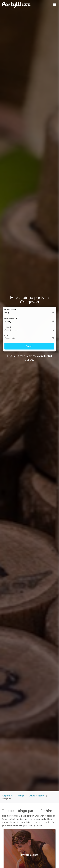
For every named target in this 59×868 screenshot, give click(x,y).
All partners (8, 796)
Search (29, 346)
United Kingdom (37, 796)
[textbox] (30, 339)
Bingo (21, 796)
